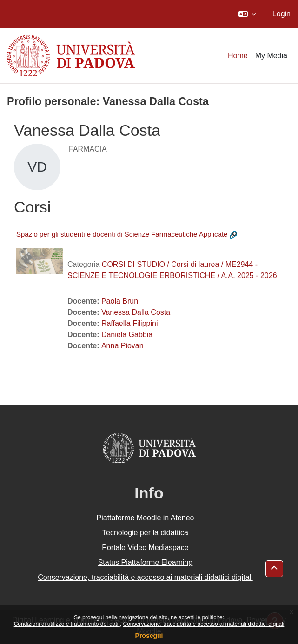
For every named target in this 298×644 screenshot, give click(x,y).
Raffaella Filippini (130, 323)
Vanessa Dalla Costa (136, 312)
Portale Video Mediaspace (145, 548)
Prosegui (149, 636)
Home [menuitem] (238, 56)
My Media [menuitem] (271, 56)
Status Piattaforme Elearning (146, 562)
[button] (247, 14)
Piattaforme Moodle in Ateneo (146, 518)
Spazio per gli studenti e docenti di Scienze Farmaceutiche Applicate (122, 234)
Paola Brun (120, 301)
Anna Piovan (123, 346)
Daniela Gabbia (127, 335)
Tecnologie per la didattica (145, 533)
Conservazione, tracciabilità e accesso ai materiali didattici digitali (203, 624)
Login (281, 14)
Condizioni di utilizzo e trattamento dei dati (67, 624)
